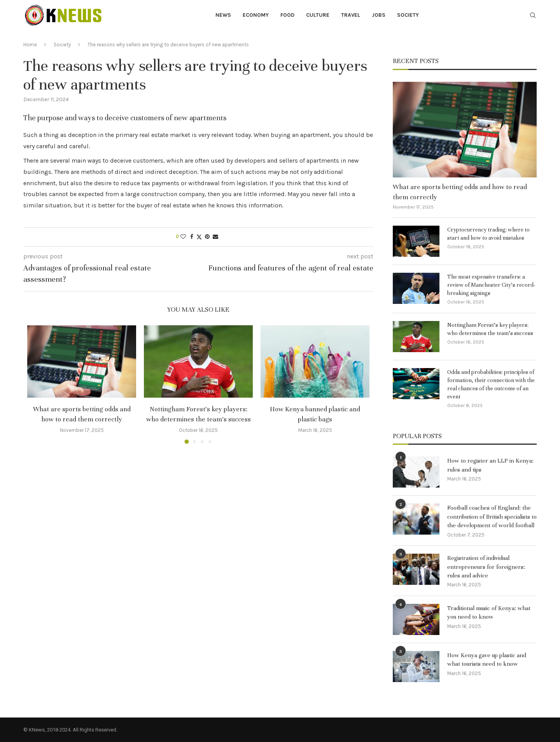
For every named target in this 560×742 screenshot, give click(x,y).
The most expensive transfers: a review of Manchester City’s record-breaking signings (491, 285)
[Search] (533, 16)
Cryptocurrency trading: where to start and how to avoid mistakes (488, 234)
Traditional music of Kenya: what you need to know (489, 612)
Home (30, 45)
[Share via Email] (215, 237)
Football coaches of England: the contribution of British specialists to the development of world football (492, 517)
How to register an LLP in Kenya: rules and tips (490, 465)
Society (408, 15)
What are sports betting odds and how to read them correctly (460, 192)
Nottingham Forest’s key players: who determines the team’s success (490, 329)
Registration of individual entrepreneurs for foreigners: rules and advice (486, 567)
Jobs (379, 15)
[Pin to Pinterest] (207, 237)
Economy (256, 15)
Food (287, 15)
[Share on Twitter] (199, 237)
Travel (351, 15)
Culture (318, 15)
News (223, 15)
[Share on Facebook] (192, 237)
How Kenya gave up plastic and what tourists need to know (487, 660)
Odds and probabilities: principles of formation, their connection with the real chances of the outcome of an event (491, 384)
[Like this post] (183, 237)
